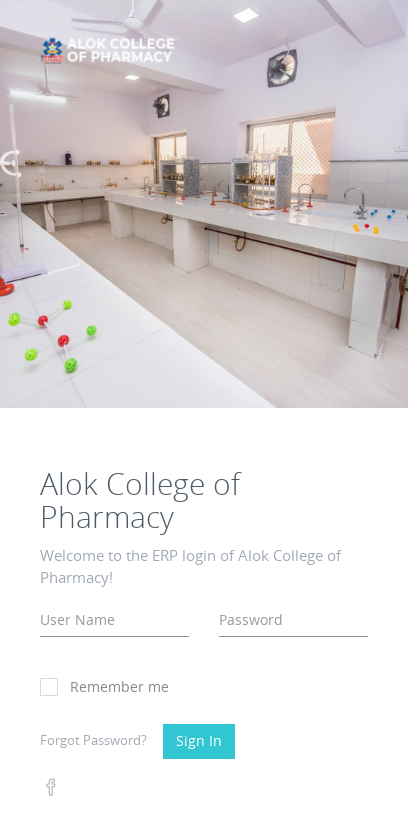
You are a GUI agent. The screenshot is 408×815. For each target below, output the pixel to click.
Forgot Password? (93, 740)
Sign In (199, 740)
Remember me (104, 686)
